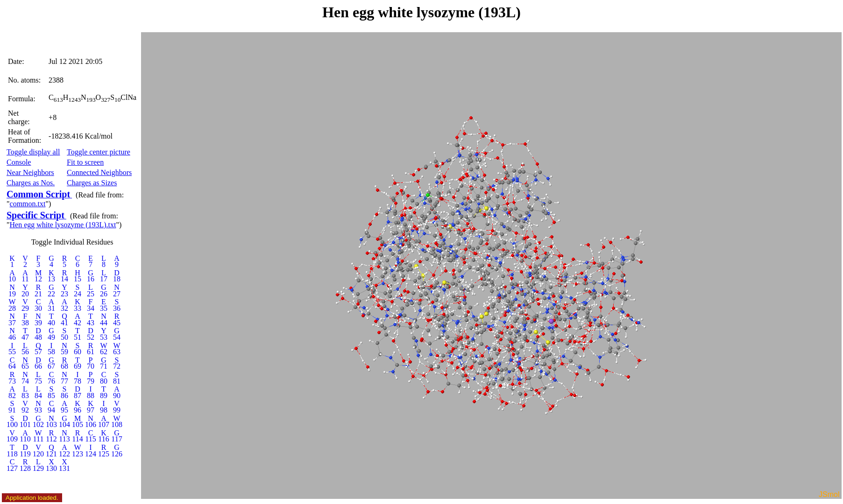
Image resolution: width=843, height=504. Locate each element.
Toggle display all (33, 152)
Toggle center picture (99, 152)
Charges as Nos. (31, 183)
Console (19, 162)
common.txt (28, 204)
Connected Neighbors (99, 172)
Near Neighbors (30, 172)
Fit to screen (85, 162)
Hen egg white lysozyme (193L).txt (63, 225)
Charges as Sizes (92, 183)
